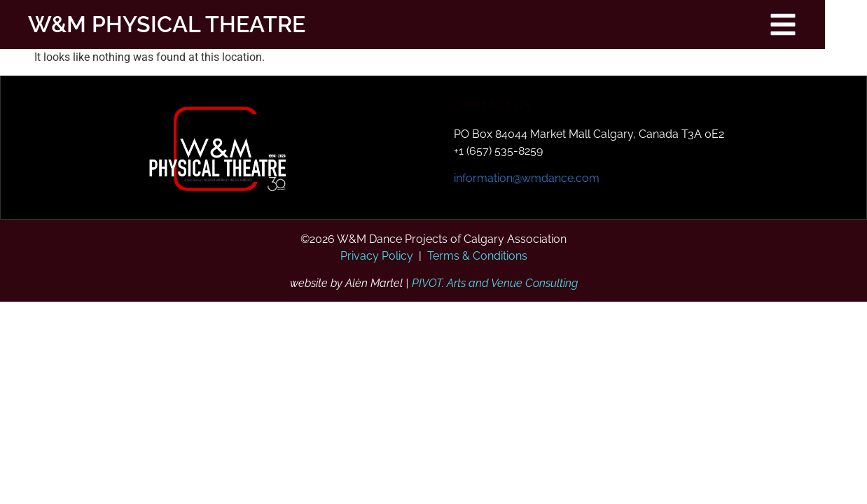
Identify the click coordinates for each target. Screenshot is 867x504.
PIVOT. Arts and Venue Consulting (495, 283)
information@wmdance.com (527, 178)
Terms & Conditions (477, 256)
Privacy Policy (377, 256)
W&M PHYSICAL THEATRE (153, 24)
